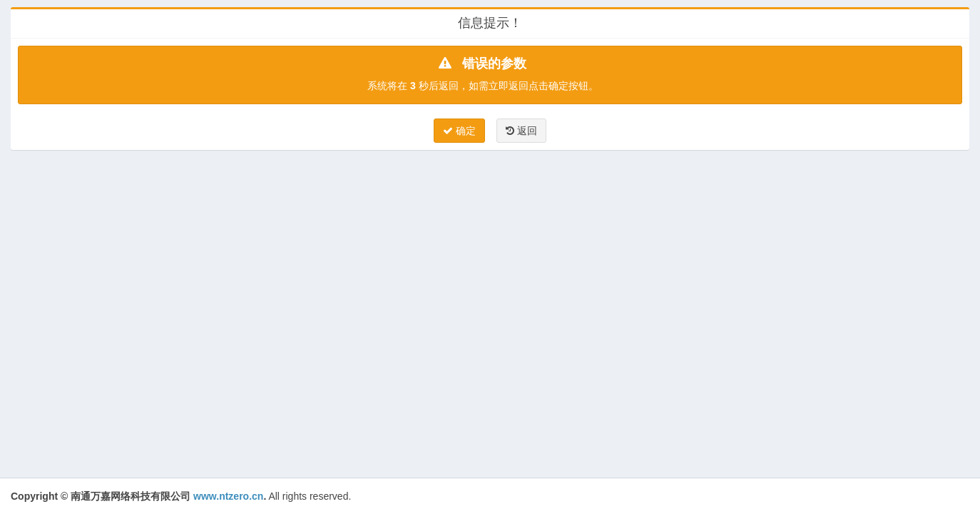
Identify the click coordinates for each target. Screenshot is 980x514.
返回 (521, 131)
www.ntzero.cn (228, 496)
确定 (459, 131)
